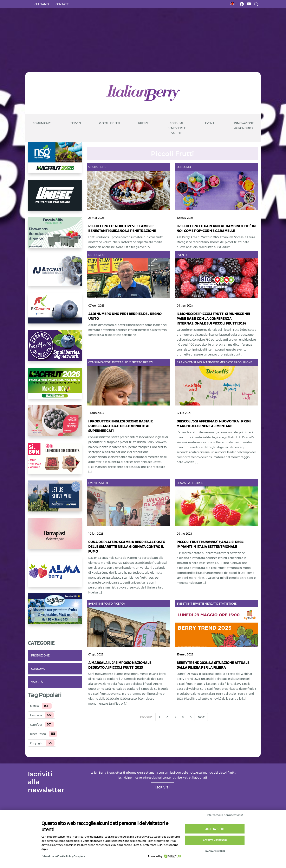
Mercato (136, 362)
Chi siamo (42, 4)
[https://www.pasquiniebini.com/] (55, 236)
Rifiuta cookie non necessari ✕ (225, 815)
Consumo (38, 669)
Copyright (36, 743)
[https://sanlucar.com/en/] (55, 612)
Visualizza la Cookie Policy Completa (64, 856)
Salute (105, 483)
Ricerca (119, 603)
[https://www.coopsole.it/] (55, 462)
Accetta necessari (215, 840)
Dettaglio (96, 255)
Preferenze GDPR (215, 851)
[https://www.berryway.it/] (55, 349)
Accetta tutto (215, 829)
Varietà (37, 682)
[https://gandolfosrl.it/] (55, 574)
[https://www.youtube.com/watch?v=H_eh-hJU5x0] (55, 274)
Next (201, 717)
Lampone (36, 715)
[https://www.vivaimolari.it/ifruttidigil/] (55, 424)
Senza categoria (190, 483)
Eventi (182, 255)
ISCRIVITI (163, 787)
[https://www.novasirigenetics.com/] (55, 161)
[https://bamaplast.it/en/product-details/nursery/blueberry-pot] (55, 537)
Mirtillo (34, 706)
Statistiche (97, 167)
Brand (182, 362)
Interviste (211, 362)
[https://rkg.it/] (55, 311)
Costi (108, 362)
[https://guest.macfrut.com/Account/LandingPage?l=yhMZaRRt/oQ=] (55, 386)
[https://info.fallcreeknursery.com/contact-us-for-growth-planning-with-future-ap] (55, 499)
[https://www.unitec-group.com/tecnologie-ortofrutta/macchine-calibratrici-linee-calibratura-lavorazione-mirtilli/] (55, 199)
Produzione (40, 655)
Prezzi (148, 362)
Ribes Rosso (38, 734)
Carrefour (36, 725)
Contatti (63, 4)
